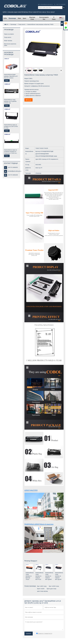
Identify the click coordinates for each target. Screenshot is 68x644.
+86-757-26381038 (13, 175)
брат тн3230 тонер (54, 586)
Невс (19, 18)
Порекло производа (30, 81)
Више (7, 81)
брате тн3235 (41, 589)
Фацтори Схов (32, 18)
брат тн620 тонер (42, 586)
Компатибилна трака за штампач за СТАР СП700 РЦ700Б (11, 126)
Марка (26, 78)
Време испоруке (29, 83)
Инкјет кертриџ (8, 41)
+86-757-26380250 (61, 4)
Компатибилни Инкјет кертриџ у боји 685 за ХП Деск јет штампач (11, 76)
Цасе (24, 18)
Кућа (5, 18)
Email (28, 100)
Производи (12, 18)
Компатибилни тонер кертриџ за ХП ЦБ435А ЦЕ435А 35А (10, 101)
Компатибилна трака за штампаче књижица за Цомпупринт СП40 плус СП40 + (10, 152)
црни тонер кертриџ (42, 591)
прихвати (29, 634)
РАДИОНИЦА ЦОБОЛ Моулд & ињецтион (39, 524)
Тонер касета (22, 24)
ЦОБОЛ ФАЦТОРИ (31, 490)
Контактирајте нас (44, 18)
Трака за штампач (9, 34)
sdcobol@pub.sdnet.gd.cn (47, 4)
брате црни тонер (51, 589)
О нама (54, 18)
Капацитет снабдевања (31, 86)
